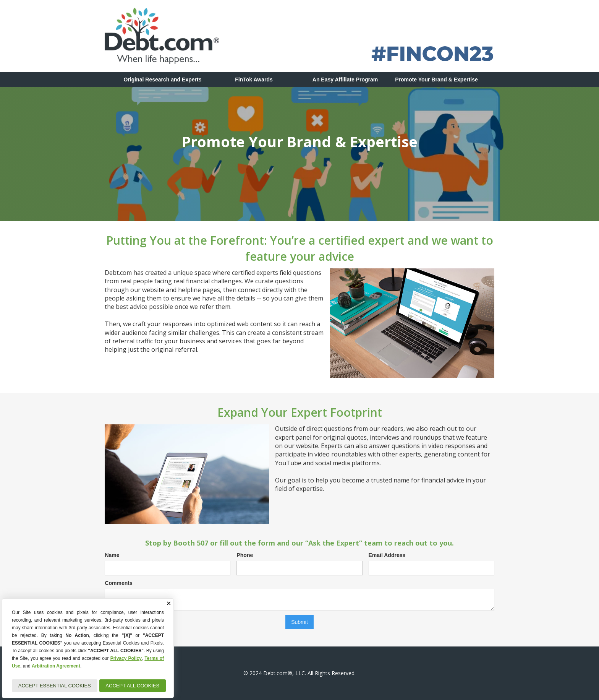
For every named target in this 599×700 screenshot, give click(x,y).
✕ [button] (169, 604)
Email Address (387, 555)
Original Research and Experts (163, 80)
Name (112, 555)
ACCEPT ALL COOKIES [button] (132, 686)
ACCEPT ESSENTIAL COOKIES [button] (55, 686)
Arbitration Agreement (56, 666)
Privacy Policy (126, 658)
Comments (118, 583)
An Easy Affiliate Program (345, 80)
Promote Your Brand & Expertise (436, 80)
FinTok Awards (254, 80)
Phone (245, 555)
